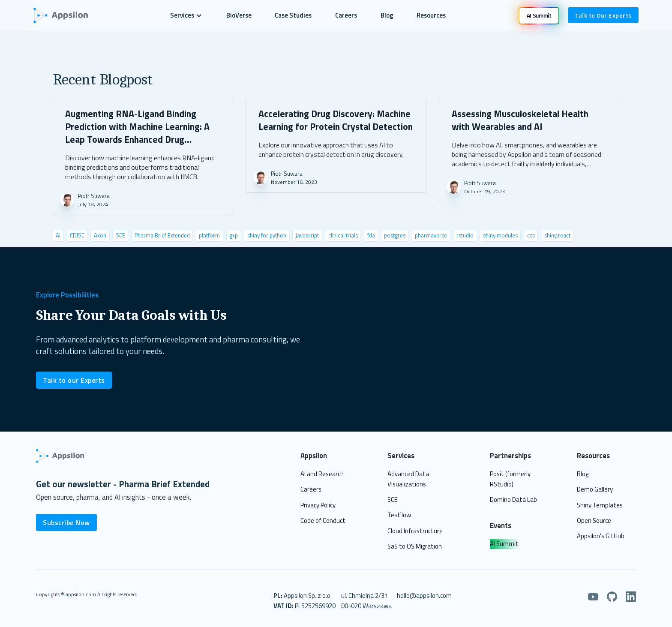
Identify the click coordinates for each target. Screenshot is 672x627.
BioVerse (239, 15)
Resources (431, 15)
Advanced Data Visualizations (408, 479)
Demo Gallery (595, 489)
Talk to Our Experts (603, 15)
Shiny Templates (600, 505)
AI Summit (504, 544)
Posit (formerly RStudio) (510, 479)
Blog (387, 15)
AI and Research (322, 474)
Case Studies (293, 15)
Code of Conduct (323, 520)
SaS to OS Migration (415, 546)
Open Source (594, 520)
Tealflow (399, 515)
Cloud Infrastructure (415, 531)
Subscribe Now (66, 522)
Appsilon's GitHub (601, 536)
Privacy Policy (318, 505)
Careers (346, 15)
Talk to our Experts (74, 380)
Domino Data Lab (513, 499)
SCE (393, 499)
